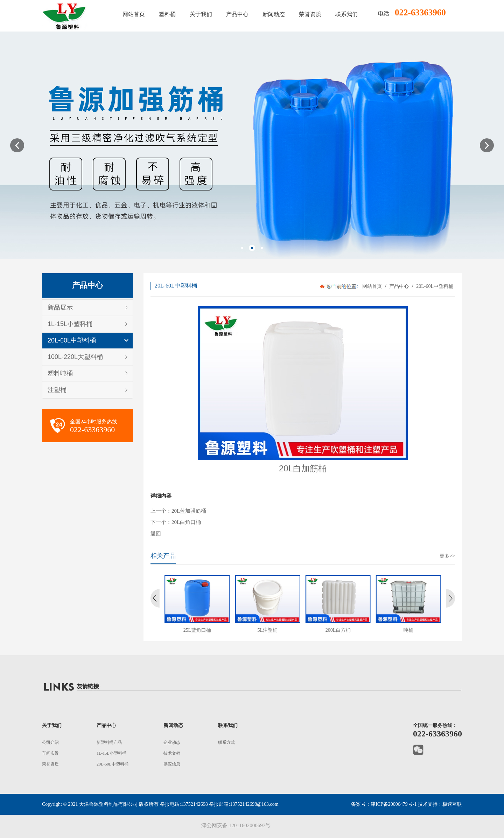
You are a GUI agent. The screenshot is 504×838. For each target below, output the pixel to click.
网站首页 (372, 286)
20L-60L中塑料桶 (72, 340)
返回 (156, 534)
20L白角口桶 (186, 522)
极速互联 (452, 804)
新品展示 (60, 307)
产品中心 (399, 286)
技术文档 (172, 753)
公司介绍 (50, 742)
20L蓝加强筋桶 (189, 511)
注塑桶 (57, 390)
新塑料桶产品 (109, 742)
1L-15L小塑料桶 (70, 324)
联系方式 (226, 742)
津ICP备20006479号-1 (394, 804)
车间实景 (50, 753)
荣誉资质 (50, 764)
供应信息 (172, 764)
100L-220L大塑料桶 (75, 357)
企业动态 (172, 742)
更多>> (447, 556)
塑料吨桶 (60, 373)
